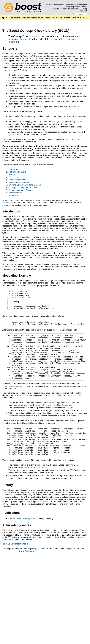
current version (72, 18)
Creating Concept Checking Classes (25, 185)
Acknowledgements (17, 179)
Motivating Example (17, 172)
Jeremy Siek (8, 200)
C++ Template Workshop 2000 (22, 538)
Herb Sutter (55, 9)
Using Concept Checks (19, 182)
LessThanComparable (12, 400)
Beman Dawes (41, 200)
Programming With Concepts (21, 190)
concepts (26, 39)
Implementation (15, 192)
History (12, 174)
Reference (13, 195)
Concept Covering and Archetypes (24, 187)
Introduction (14, 169)
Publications (14, 177)
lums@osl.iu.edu (72, 568)
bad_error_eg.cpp (18, 291)
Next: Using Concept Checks (15, 563)
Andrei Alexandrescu (70, 9)
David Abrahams (27, 570)
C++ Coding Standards (83, 10)
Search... (80, 15)
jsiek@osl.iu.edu (38, 568)
